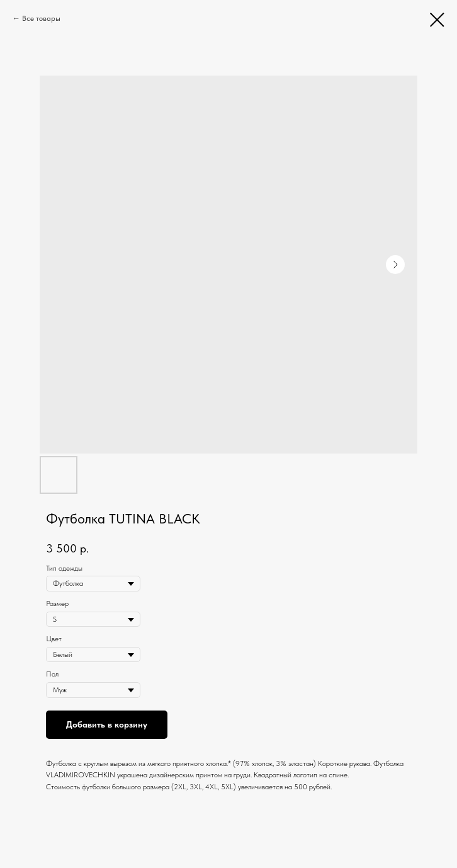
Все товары (41, 18)
